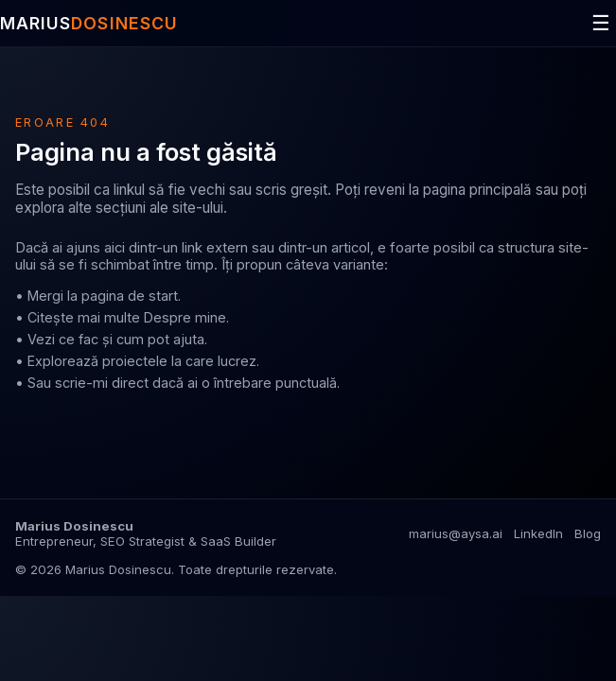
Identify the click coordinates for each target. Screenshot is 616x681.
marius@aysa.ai (456, 533)
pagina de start (130, 296)
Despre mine (185, 317)
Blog (588, 533)
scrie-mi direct (102, 383)
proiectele (135, 361)
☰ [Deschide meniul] (601, 23)
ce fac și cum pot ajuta (132, 339)
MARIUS (89, 23)
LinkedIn (538, 533)
